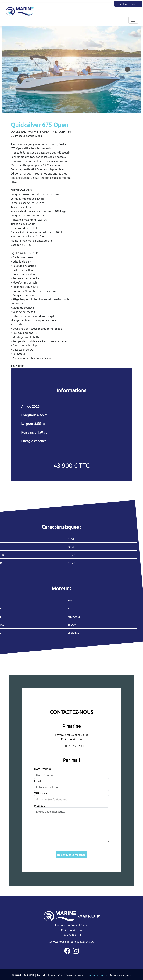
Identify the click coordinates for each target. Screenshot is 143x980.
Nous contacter (128, 4)
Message (40, 805)
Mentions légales (121, 975)
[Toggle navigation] (133, 20)
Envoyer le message (71, 855)
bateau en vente (98, 975)
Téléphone (41, 793)
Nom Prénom (42, 769)
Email (37, 781)
